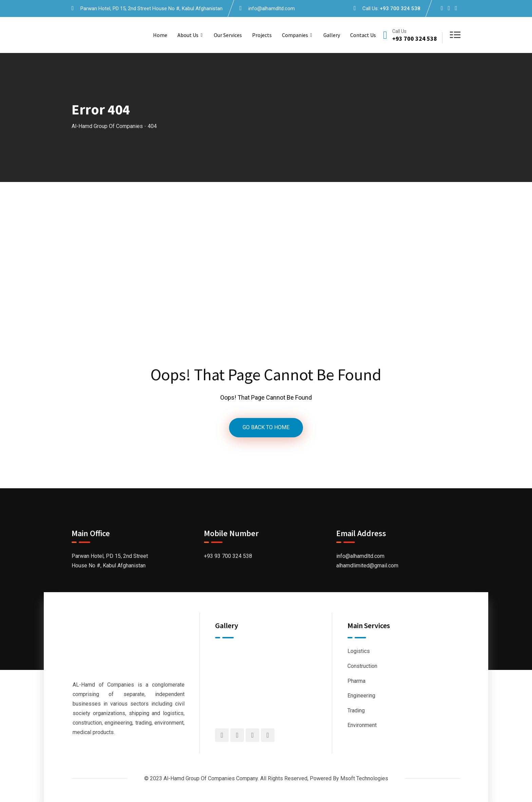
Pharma (356, 681)
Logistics (359, 651)
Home (160, 35)
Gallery (332, 35)
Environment (362, 725)
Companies (295, 35)
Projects (262, 35)
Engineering (361, 696)
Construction (362, 666)
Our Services (228, 35)
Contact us (363, 35)
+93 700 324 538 (400, 8)
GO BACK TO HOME (266, 428)
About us (188, 35)
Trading (356, 710)
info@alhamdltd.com (272, 8)
